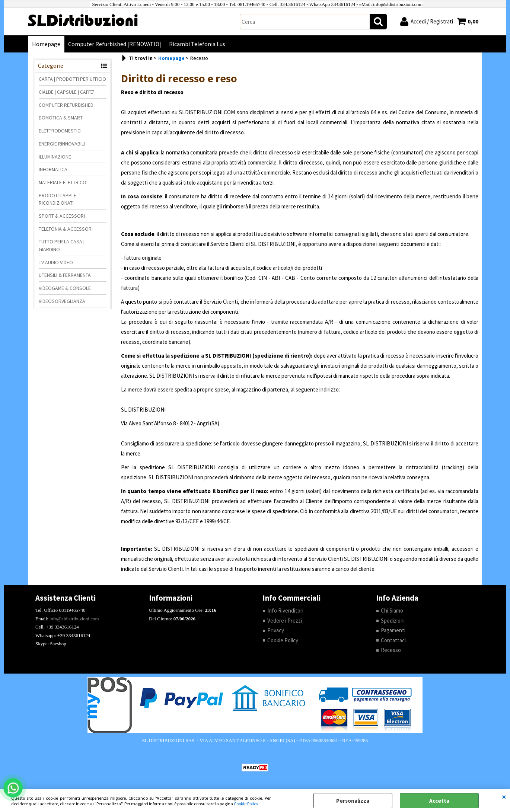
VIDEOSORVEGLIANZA (62, 301)
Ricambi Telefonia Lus (197, 44)
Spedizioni (393, 621)
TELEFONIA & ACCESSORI (66, 229)
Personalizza (353, 801)
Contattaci (393, 640)
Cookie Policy (246, 804)
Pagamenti (393, 630)
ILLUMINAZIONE (55, 157)
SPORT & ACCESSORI (62, 216)
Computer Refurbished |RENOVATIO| (115, 44)
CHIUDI (504, 797)
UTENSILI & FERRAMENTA (65, 275)
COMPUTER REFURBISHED (66, 105)
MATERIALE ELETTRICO (63, 182)
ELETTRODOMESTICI (60, 131)
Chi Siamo (392, 610)
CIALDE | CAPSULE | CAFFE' (66, 92)
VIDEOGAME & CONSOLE (65, 288)
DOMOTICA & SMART (61, 118)
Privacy (276, 630)
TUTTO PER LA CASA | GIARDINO (62, 245)
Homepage (46, 44)
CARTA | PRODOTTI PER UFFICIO (72, 79)
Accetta (439, 801)
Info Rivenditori (285, 610)
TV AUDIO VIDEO (56, 262)
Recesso (391, 650)
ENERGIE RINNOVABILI (62, 144)
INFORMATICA (53, 169)
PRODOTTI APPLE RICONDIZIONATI (58, 199)
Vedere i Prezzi (285, 621)
